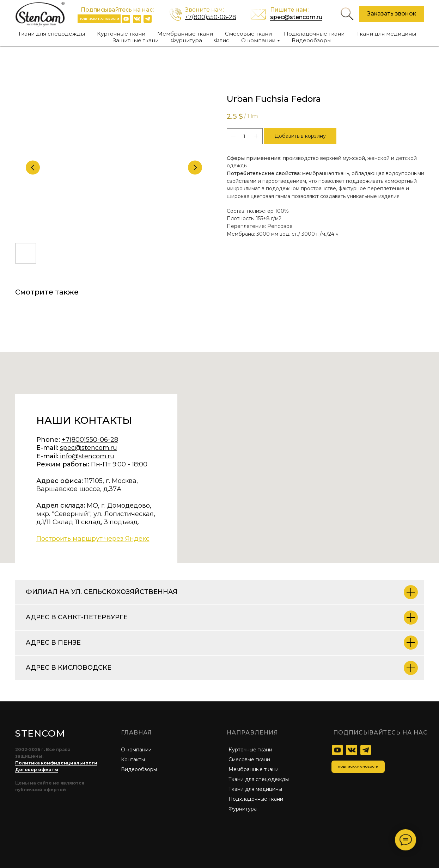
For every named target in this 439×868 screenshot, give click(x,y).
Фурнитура (186, 40)
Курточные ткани (121, 34)
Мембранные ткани (185, 34)
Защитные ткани (136, 40)
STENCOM (40, 733)
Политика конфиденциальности (56, 763)
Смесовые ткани (248, 34)
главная (136, 733)
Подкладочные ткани (314, 34)
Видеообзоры (312, 40)
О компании (136, 750)
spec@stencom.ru (296, 17)
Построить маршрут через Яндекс (93, 539)
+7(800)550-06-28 (211, 17)
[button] (392, 14)
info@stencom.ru (87, 456)
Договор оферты (37, 770)
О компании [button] (258, 40)
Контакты (133, 759)
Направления (252, 733)
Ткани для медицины (386, 34)
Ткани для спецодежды (51, 34)
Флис (222, 40)
